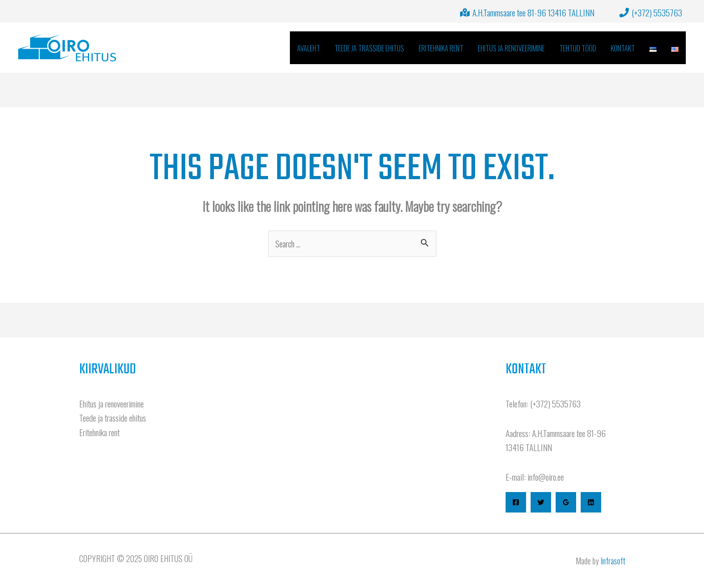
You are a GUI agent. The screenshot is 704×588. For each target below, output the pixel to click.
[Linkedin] (591, 502)
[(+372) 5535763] (651, 13)
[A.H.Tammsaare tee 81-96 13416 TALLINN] (527, 13)
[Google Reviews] (566, 502)
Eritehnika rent (99, 432)
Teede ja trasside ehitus (113, 417)
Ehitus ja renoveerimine (111, 403)
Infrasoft (613, 561)
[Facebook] (516, 502)
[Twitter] (541, 502)
